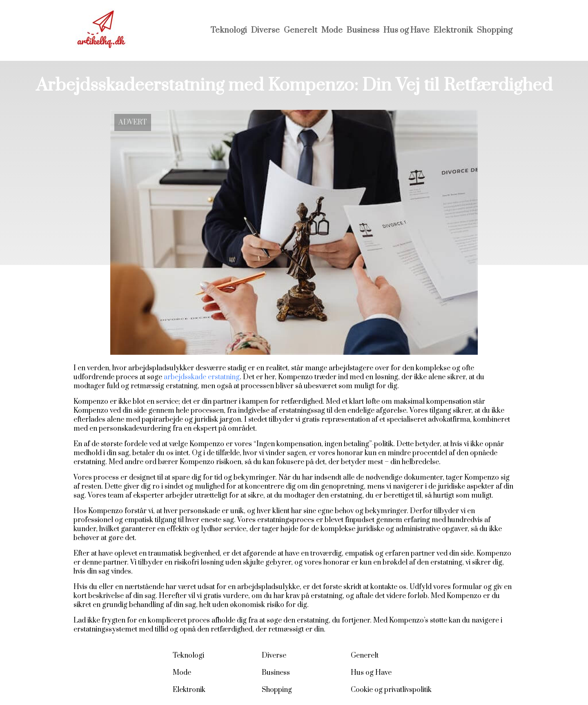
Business (363, 30)
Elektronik (453, 30)
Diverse (265, 30)
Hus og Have (406, 30)
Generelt (301, 30)
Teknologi (229, 30)
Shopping (495, 30)
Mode (332, 30)
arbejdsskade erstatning (202, 377)
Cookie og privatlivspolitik (391, 690)
